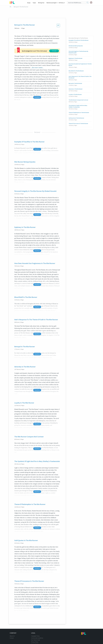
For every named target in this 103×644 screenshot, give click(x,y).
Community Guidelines (37, 629)
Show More (37, 89)
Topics (35, 3)
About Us (12, 627)
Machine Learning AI (52, 3)
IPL (11, 7)
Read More (37, 141)
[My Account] (92, 2)
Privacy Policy (35, 633)
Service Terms (35, 635)
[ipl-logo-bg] (13, 2)
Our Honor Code (36, 631)
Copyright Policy (35, 627)
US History (61, 3)
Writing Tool (42, 3)
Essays (30, 3)
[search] (88, 3)
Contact (12, 629)
